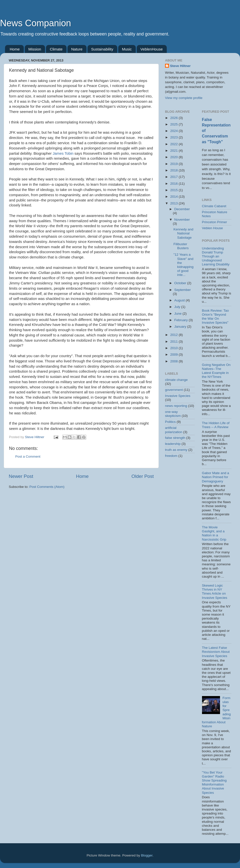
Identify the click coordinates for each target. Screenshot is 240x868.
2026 (174, 118)
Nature (77, 49)
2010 (174, 348)
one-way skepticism (173, 414)
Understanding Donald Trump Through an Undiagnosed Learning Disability (216, 256)
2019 (174, 164)
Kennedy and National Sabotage (183, 233)
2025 (174, 124)
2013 (174, 203)
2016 (174, 184)
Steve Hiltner (180, 66)
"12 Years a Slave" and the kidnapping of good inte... (183, 265)
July (178, 307)
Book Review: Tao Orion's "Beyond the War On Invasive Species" (215, 317)
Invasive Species (178, 396)
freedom (171, 456)
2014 (174, 197)
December (182, 209)
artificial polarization (174, 430)
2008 (174, 361)
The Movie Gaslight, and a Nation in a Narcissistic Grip (214, 533)
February (181, 320)
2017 (174, 177)
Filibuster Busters (181, 246)
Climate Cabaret (214, 206)
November (182, 220)
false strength (175, 438)
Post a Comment (28, 456)
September (182, 290)
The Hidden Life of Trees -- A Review (216, 425)
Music (127, 49)
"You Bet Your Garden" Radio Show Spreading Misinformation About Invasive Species (214, 783)
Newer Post (21, 476)
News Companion (35, 23)
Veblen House (212, 228)
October (181, 283)
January (181, 327)
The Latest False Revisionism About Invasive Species (216, 652)
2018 (174, 170)
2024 (174, 131)
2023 (174, 137)
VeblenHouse (152, 49)
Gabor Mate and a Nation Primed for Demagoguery (216, 477)
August (180, 300)
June (178, 314)
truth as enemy (176, 450)
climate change (176, 380)
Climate (56, 49)
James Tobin (63, 153)
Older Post (143, 476)
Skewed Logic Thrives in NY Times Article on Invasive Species (215, 592)
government (174, 390)
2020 (174, 157)
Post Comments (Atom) (47, 487)
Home (15, 49)
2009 (174, 355)
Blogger (147, 855)
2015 (174, 190)
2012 (174, 335)
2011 (174, 342)
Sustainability (102, 49)
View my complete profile (184, 98)
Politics (170, 422)
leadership (173, 444)
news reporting (176, 406)
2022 (174, 144)
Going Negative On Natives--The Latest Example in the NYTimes (216, 371)
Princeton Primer (215, 222)
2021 (174, 151)
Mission (35, 49)
